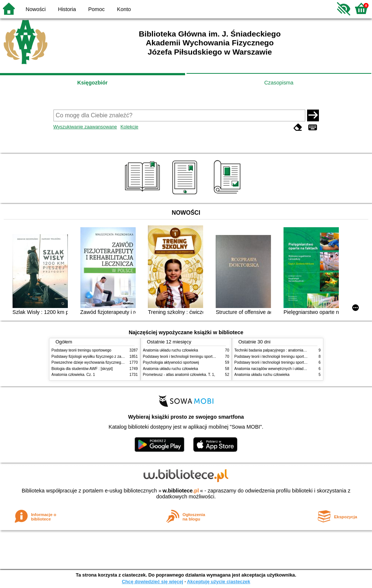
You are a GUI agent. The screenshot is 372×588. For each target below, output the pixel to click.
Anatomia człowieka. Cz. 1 (73, 375)
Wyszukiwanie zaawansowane (85, 127)
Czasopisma (279, 83)
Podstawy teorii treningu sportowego (81, 350)
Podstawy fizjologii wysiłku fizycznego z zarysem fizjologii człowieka (107, 357)
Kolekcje (129, 127)
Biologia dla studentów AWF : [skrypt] (82, 369)
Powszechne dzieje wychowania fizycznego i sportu (94, 362)
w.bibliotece (181, 491)
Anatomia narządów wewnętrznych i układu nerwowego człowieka (289, 369)
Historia (67, 9)
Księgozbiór (93, 83)
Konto (124, 9)
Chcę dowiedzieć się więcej (152, 582)
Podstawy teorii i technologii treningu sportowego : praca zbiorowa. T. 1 (293, 362)
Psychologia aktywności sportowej (171, 362)
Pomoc (96, 9)
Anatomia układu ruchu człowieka (171, 350)
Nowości (36, 9)
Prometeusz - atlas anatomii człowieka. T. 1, (179, 375)
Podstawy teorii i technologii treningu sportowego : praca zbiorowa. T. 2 (201, 357)
